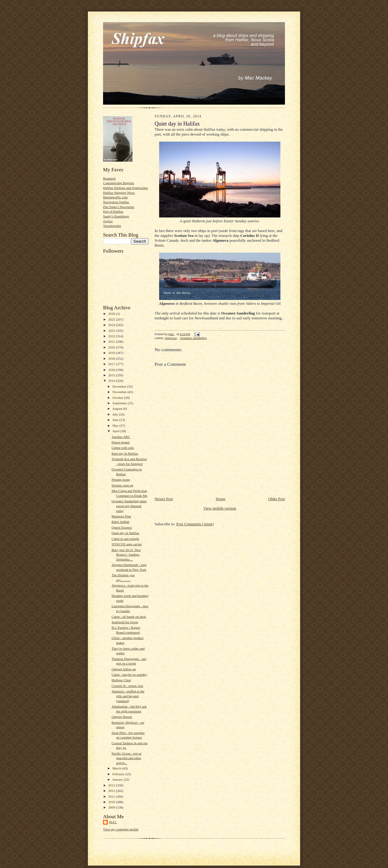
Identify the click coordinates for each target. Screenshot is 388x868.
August (118, 409)
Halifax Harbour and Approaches (125, 188)
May (116, 426)
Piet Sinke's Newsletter (119, 207)
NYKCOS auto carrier (127, 544)
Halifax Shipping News (119, 193)
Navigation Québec (116, 202)
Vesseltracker (112, 226)
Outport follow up (124, 669)
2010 (112, 802)
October (118, 398)
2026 (112, 314)
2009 (112, 807)
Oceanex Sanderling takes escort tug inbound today (129, 506)
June (116, 420)
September (120, 403)
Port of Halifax (113, 211)
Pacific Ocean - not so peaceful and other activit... (127, 758)
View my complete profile (121, 829)
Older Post (277, 499)
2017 (112, 364)
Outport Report (122, 717)
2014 (112, 381)
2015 (112, 375)
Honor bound (120, 442)
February (119, 774)
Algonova (171, 338)
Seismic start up (122, 485)
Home (221, 499)
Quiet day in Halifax (125, 533)
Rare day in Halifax (125, 453)
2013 (112, 785)
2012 (112, 791)
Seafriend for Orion (125, 622)
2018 (112, 358)
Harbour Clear (121, 680)
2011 (112, 796)
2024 (112, 325)
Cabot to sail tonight (125, 539)
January (118, 779)
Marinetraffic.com (115, 197)
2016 (112, 370)
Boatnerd (109, 178)
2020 (112, 347)
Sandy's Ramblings (116, 216)
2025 (112, 319)
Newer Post (164, 499)
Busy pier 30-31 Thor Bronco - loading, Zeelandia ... (126, 555)
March (117, 768)
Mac (113, 822)
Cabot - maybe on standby (129, 675)
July (116, 414)
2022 (112, 336)
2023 (112, 331)
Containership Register (119, 183)
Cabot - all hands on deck (129, 617)
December (120, 386)
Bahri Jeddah (120, 522)
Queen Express (122, 527)
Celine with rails (123, 448)
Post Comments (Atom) (195, 524)
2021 (112, 341)
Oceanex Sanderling (194, 338)
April (116, 431)
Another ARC (121, 437)
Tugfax (108, 221)
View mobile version (220, 508)
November (120, 392)
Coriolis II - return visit (127, 686)
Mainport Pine (121, 516)
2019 (112, 353)
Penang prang (121, 479)
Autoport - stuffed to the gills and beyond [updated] (128, 696)
